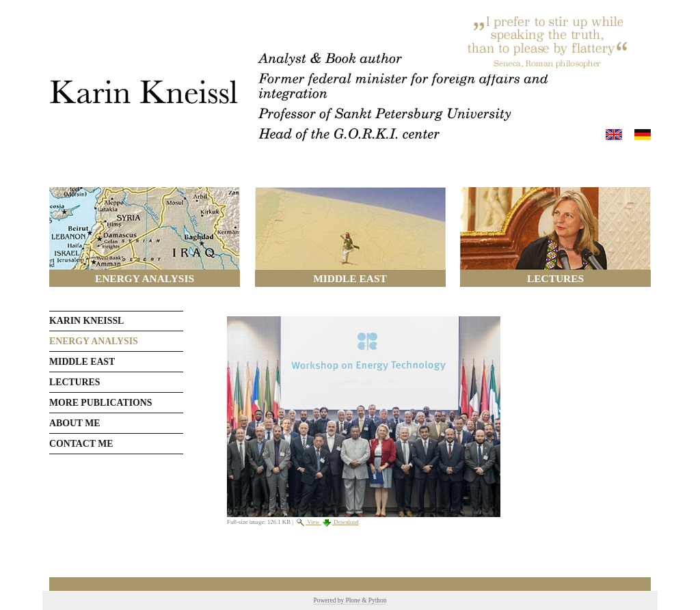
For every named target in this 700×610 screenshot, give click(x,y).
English (614, 135)
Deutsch (643, 135)
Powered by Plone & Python (350, 600)
